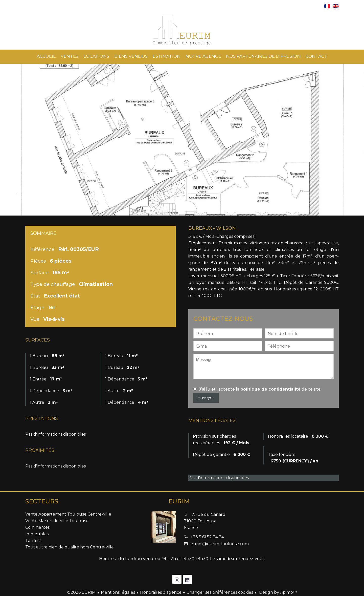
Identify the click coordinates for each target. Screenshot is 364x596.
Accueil (182, 31)
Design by (278, 592)
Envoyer (206, 398)
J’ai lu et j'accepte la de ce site (260, 389)
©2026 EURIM (82, 592)
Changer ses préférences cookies (220, 592)
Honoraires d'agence (161, 592)
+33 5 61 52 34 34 (207, 537)
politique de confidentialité (270, 389)
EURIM (179, 501)
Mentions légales (118, 592)
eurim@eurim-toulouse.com (220, 544)
